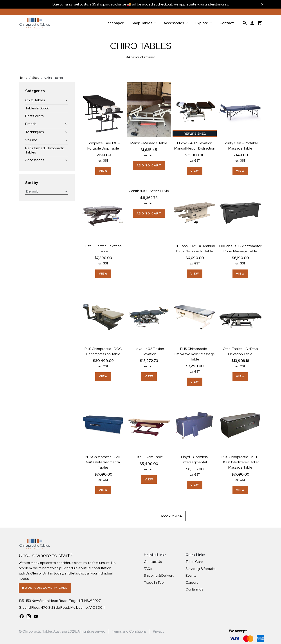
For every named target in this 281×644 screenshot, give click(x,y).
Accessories (174, 23)
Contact (227, 23)
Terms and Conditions (129, 631)
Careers (192, 582)
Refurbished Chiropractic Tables (45, 150)
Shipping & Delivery (159, 575)
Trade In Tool (154, 582)
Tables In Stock (37, 108)
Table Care (194, 562)
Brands (31, 124)
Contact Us (153, 562)
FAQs (148, 569)
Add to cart (149, 165)
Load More (172, 516)
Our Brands (194, 589)
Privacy (159, 631)
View (103, 171)
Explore (202, 23)
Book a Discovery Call (45, 588)
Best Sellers (34, 116)
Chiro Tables (35, 100)
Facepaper (115, 23)
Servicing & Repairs (200, 569)
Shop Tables (142, 23)
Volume (31, 140)
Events (191, 575)
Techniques (34, 132)
